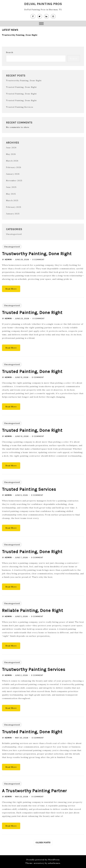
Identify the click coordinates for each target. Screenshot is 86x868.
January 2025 (13, 213)
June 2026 (11, 147)
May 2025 (11, 194)
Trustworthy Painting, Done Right (20, 35)
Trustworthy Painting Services (34, 669)
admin (8, 259)
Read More (11, 289)
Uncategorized (14, 234)
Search (10, 52)
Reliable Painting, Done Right (33, 610)
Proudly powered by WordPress (43, 859)
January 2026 (13, 174)
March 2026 (12, 161)
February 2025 (13, 207)
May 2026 (11, 154)
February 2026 (13, 167)
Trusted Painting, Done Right (21, 87)
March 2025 (12, 200)
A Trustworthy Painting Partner (34, 791)
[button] (41, 24)
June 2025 (11, 187)
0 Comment (38, 259)
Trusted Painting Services (19, 107)
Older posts (43, 842)
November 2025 (14, 180)
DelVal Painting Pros (43, 4)
